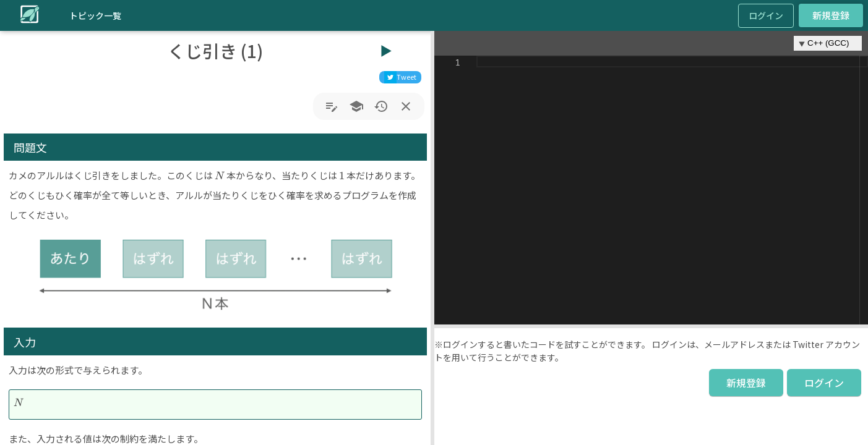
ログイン (766, 15)
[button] (432, 238)
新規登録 (831, 15)
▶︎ (386, 50)
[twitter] (400, 77)
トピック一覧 (95, 15)
